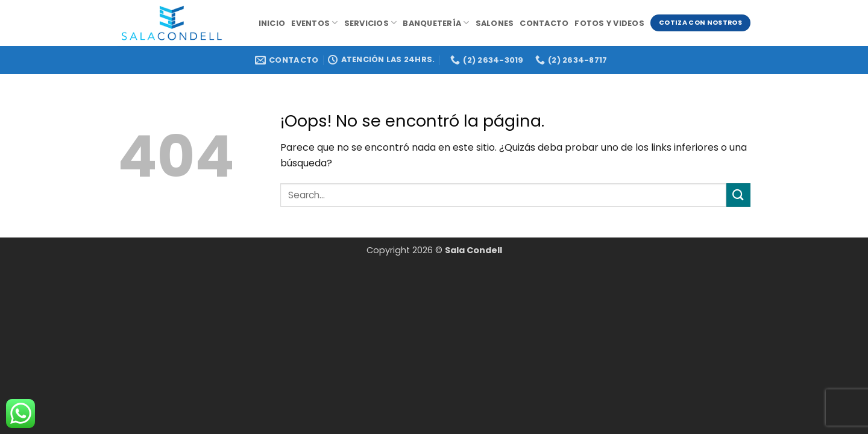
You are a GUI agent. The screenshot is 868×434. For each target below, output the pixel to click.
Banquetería (436, 23)
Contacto (544, 23)
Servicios (371, 23)
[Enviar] (738, 195)
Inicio (272, 23)
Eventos (314, 23)
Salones (495, 23)
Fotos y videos (609, 23)
